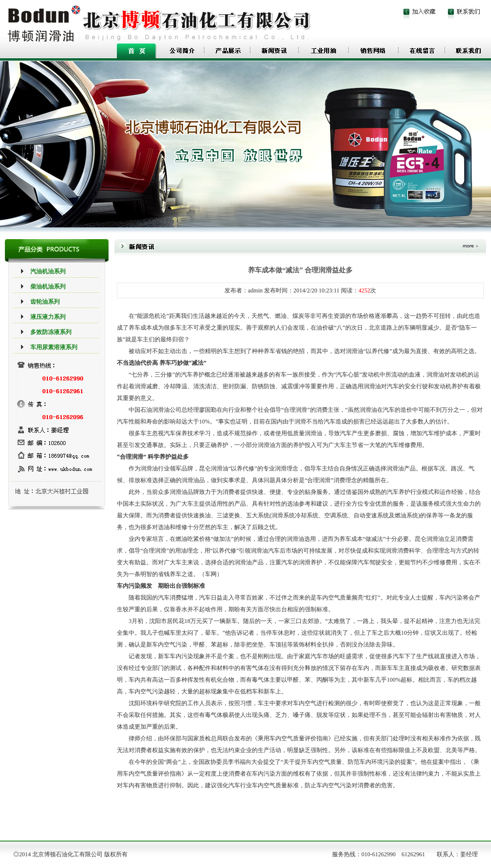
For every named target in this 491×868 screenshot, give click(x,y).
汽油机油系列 (48, 271)
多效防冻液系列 (51, 332)
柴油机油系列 (48, 287)
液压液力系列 (48, 317)
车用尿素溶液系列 (54, 347)
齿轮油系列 (45, 302)
